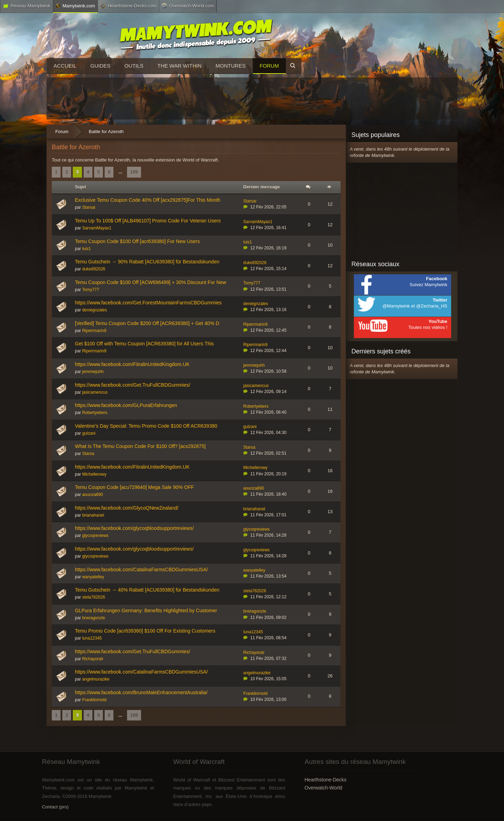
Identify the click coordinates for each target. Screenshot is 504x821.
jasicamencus (95, 392)
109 (134, 172)
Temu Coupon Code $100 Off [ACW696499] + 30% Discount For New (150, 282)
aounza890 (93, 495)
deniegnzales (95, 310)
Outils (134, 66)
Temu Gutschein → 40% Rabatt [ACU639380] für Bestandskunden (147, 590)
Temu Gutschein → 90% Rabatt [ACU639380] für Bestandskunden (147, 262)
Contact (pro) (55, 807)
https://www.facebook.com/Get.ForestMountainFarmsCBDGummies (148, 303)
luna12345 (92, 638)
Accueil (65, 66)
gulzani (89, 433)
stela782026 (94, 597)
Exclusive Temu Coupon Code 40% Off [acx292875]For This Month (148, 200)
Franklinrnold (94, 700)
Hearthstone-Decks (325, 780)
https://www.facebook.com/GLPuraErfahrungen (126, 405)
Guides (100, 66)
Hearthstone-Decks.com (128, 6)
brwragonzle (94, 618)
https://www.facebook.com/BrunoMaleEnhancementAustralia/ (141, 692)
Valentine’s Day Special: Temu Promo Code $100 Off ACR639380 (146, 426)
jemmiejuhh (93, 372)
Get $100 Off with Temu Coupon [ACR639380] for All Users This (144, 344)
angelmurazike (96, 679)
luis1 (87, 249)
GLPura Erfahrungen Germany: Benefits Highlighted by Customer (146, 610)
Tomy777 (90, 290)
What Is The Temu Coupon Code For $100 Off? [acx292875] (140, 446)
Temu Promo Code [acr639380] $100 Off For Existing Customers (145, 631)
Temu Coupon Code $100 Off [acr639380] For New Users (137, 241)
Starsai (89, 207)
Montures (231, 66)
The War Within (180, 66)
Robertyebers (95, 413)
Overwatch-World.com (188, 6)
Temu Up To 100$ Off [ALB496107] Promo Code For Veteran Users (148, 221)
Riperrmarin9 (94, 331)
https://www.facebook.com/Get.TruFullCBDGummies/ (132, 385)
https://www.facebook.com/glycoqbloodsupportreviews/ (134, 528)
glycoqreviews (95, 536)
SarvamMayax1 (97, 228)
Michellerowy (94, 474)
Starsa (88, 454)
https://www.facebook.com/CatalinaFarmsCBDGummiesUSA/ (141, 570)
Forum (269, 66)
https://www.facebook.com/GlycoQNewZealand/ (127, 508)
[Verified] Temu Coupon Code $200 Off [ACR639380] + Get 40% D (147, 323)
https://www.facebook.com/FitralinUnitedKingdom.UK (132, 364)
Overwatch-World (323, 788)
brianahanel (93, 515)
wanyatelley (93, 577)
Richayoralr (93, 659)
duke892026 (94, 269)
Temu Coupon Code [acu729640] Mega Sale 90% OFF (134, 487)
